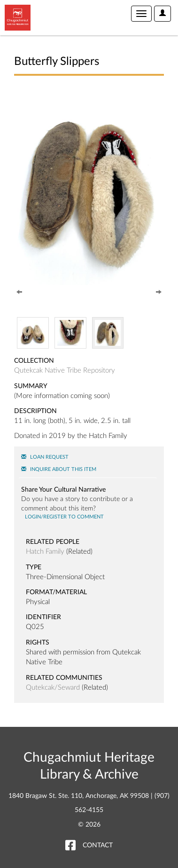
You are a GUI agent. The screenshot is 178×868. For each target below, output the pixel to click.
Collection (34, 361)
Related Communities (64, 678)
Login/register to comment (64, 517)
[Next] (159, 291)
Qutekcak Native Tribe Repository (65, 370)
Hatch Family (45, 552)
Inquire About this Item (59, 469)
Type (34, 567)
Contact (98, 845)
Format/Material (56, 592)
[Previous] (19, 291)
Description (35, 411)
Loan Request (45, 457)
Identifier (43, 617)
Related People (53, 542)
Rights (38, 643)
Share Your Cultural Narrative (63, 490)
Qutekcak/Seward (53, 688)
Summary (31, 386)
